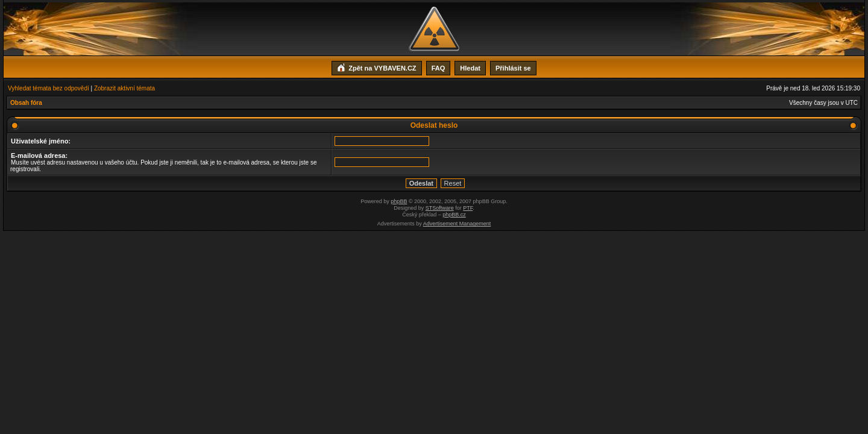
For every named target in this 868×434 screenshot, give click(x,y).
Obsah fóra (26, 103)
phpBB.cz (454, 215)
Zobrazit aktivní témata (124, 88)
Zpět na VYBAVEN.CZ (376, 67)
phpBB (399, 201)
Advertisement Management (457, 224)
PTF (468, 208)
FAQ (439, 68)
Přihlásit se (513, 68)
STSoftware (440, 208)
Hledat (470, 68)
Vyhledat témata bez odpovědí (49, 88)
